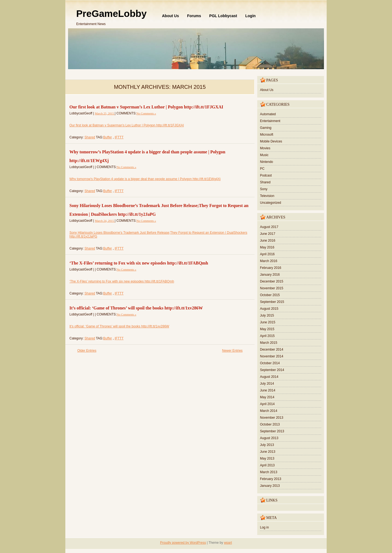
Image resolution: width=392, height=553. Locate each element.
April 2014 (267, 404)
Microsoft (267, 135)
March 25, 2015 (105, 113)
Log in (264, 527)
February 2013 (271, 479)
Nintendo (267, 162)
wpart (228, 543)
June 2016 (268, 241)
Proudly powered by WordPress (183, 543)
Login (250, 16)
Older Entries (87, 351)
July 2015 (267, 315)
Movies (265, 148)
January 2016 (270, 275)
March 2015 (269, 343)
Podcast (266, 175)
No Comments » (146, 113)
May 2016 (267, 247)
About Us (170, 16)
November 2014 (272, 356)
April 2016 (267, 254)
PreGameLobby (111, 13)
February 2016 (271, 268)
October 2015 (270, 295)
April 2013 (267, 465)
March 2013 (269, 472)
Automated (268, 114)
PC (262, 169)
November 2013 (272, 418)
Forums (194, 16)
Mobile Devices (271, 141)
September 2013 (272, 431)
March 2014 (269, 411)
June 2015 (268, 322)
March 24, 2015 (105, 221)
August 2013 (269, 438)
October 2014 (270, 363)
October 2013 (270, 424)
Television (267, 196)
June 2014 (268, 390)
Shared (90, 137)
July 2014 (267, 384)
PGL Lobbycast (223, 16)
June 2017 (268, 234)
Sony (264, 189)
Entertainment (270, 121)
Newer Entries (232, 351)
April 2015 (267, 336)
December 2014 (272, 350)
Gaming (266, 128)
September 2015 (272, 302)
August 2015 (269, 309)
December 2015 (272, 281)
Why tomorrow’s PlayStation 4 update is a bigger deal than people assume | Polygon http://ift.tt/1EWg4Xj (145, 179)
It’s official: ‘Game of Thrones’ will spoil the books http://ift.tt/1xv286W (136, 308)
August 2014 (269, 377)
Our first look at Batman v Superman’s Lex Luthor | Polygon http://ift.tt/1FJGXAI (146, 107)
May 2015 (267, 329)
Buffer (108, 137)
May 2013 (267, 458)
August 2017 (269, 227)
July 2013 (267, 445)
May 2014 (267, 397)
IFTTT (119, 137)
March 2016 (269, 261)
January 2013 (270, 486)
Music (264, 155)
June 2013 (268, 452)
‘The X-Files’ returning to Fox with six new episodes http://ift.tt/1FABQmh (139, 263)
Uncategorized (270, 203)
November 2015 (272, 288)
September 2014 (272, 370)
